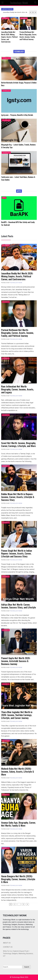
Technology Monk (19, 3)
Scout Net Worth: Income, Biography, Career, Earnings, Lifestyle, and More (19, 444)
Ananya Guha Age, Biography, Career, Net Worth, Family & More (18, 824)
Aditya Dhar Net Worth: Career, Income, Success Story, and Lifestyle (19, 606)
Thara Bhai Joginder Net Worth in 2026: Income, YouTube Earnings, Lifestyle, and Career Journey (17, 715)
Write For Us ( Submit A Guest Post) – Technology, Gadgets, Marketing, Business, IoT (18, 954)
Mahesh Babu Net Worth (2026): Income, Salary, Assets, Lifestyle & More (18, 771)
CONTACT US (8, 947)
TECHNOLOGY (6, 58)
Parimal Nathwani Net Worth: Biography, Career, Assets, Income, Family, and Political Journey (17, 333)
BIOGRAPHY (6, 18)
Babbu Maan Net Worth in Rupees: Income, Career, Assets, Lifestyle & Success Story (18, 497)
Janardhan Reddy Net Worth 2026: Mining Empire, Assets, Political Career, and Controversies (16, 12)
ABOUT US (7, 943)
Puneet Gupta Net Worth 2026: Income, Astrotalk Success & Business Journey (16, 661)
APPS (4, 198)
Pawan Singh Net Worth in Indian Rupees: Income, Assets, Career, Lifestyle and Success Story (17, 553)
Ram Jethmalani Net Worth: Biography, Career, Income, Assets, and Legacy (17, 389)
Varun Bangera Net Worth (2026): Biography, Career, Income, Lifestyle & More (18, 879)
